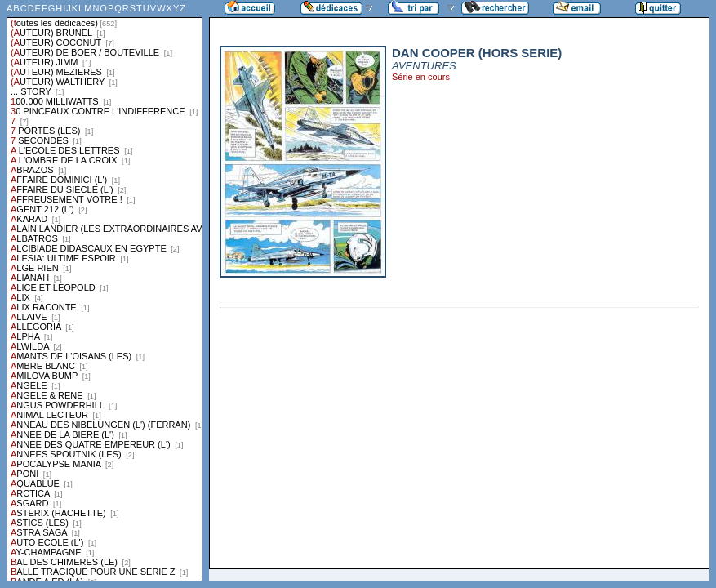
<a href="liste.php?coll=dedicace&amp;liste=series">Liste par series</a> (105, 291)
